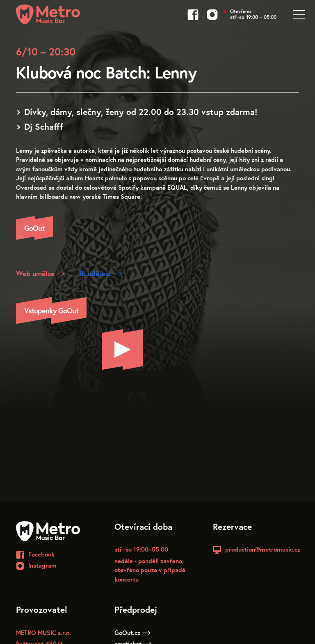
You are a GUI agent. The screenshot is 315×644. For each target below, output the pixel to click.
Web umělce (40, 273)
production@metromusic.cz (263, 549)
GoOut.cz (132, 632)
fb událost (100, 273)
